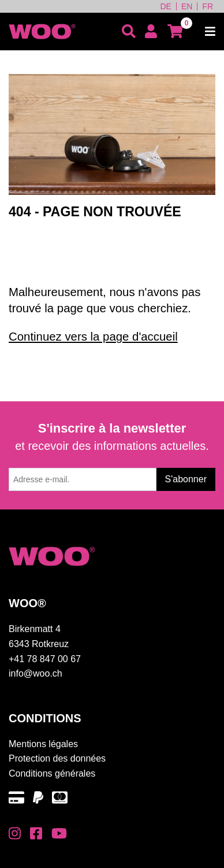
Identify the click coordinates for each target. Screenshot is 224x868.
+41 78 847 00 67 (45, 659)
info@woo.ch (36, 673)
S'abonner (186, 479)
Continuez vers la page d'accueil (93, 337)
